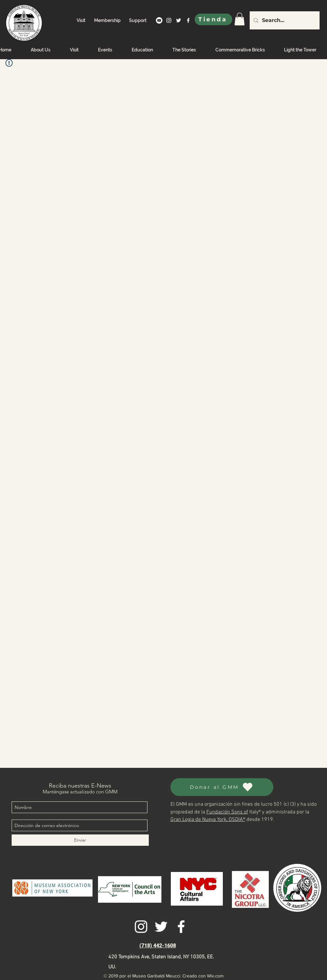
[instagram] (169, 20)
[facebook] (188, 20)
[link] (240, 19)
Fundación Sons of (227, 812)
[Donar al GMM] (222, 787)
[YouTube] (159, 20)
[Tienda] (213, 19)
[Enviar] (80, 840)
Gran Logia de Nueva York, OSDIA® (208, 820)
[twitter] (179, 20)
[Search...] (284, 20)
